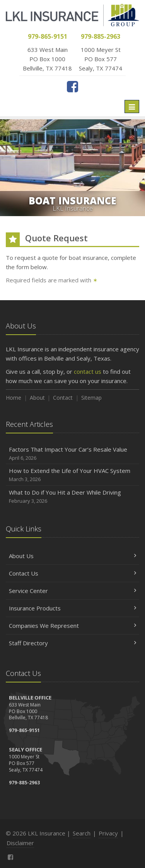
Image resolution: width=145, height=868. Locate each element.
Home (14, 398)
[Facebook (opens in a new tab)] (72, 86)
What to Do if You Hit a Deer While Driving (72, 497)
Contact (63, 398)
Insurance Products (72, 608)
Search (82, 833)
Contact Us (72, 573)
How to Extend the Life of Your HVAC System (72, 475)
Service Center (72, 591)
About (37, 398)
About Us (72, 556)
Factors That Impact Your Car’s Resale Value (72, 454)
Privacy (108, 833)
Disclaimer (20, 843)
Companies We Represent (72, 626)
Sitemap (91, 398)
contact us (88, 371)
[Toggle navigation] (132, 107)
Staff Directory (72, 643)
